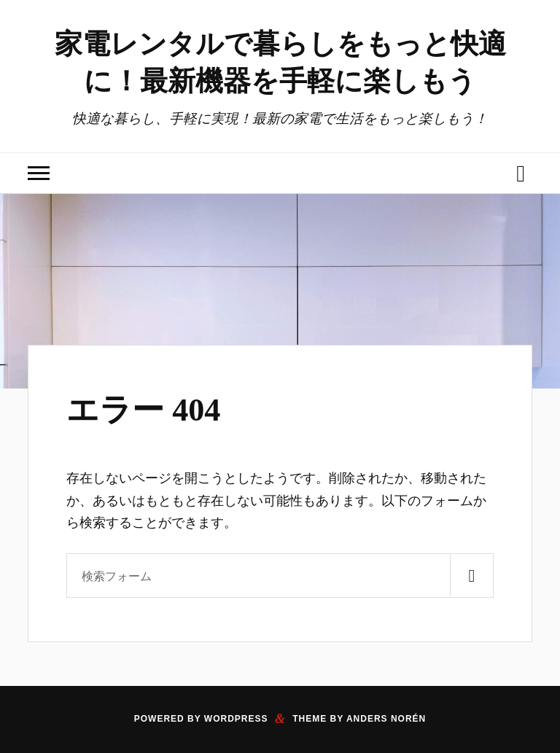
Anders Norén (386, 719)
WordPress (236, 719)
